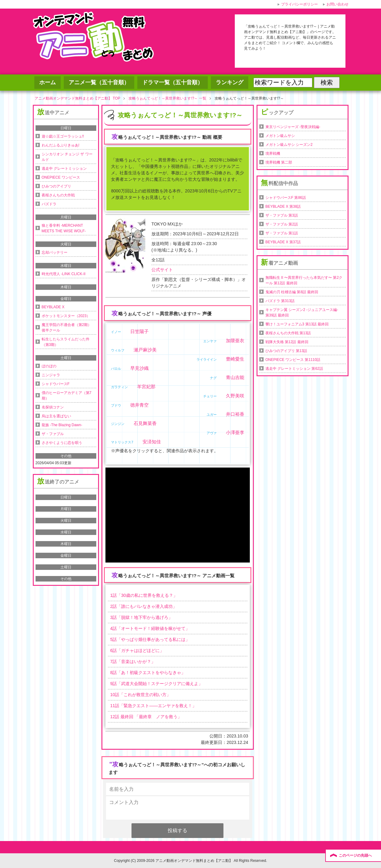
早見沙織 (139, 368)
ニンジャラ (51, 375)
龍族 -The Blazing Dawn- (62, 425)
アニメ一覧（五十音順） (99, 82)
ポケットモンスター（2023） (66, 316)
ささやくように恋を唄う (62, 443)
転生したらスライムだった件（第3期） (66, 342)
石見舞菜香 (145, 423)
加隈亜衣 (235, 341)
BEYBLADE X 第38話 (283, 207)
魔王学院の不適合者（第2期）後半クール (67, 328)
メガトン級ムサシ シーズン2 (289, 145)
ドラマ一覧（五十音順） (173, 82)
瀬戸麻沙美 (145, 350)
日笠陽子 (139, 331)
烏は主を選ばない (56, 416)
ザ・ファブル (53, 434)
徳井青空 (139, 405)
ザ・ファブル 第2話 (282, 224)
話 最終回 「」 (146, 717)
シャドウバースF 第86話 (286, 198)
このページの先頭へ (355, 855)
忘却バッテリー (55, 252)
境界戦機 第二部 (279, 162)
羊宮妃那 (146, 387)
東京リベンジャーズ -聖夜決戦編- (293, 127)
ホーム (48, 82)
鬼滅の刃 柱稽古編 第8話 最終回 (292, 292)
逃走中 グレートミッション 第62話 (294, 369)
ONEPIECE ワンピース (61, 177)
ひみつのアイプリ (56, 186)
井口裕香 (235, 414)
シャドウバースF (56, 384)
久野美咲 (235, 396)
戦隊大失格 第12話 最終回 (287, 342)
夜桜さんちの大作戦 (58, 195)
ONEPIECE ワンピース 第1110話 (293, 360)
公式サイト (162, 270)
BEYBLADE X (53, 307)
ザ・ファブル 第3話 (282, 215)
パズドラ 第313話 (280, 301)
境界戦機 (273, 154)
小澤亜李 (235, 432)
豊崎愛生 (235, 359)
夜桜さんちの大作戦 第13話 (288, 333)
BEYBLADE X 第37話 (283, 242)
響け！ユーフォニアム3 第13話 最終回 (297, 324)
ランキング (230, 82)
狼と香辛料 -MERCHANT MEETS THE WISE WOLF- (64, 228)
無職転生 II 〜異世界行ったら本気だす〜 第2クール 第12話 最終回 (304, 280)
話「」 (144, 595)
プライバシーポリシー (299, 4)
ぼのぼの (49, 366)
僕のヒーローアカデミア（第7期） (67, 396)
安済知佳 (152, 442)
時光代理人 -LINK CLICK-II (64, 274)
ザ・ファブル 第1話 (282, 233)
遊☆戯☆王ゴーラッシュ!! (63, 136)
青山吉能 (235, 377)
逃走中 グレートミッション (64, 169)
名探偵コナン (53, 407)
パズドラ (49, 204)
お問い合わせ (337, 4)
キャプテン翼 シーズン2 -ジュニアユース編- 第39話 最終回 (302, 313)
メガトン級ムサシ (280, 136)
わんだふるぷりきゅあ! (61, 145)
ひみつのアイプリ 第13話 (286, 351)
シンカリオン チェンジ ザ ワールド (67, 157)
